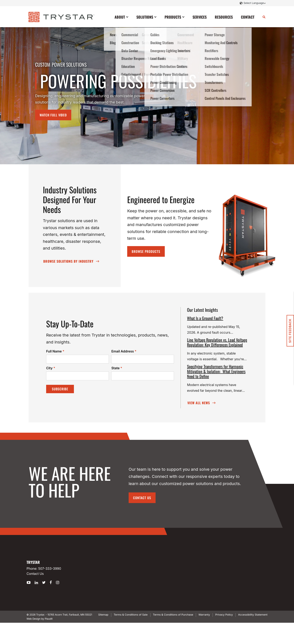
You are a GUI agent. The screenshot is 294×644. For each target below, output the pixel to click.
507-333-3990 (50, 569)
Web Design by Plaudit (40, 619)
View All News (199, 403)
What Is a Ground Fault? (205, 318)
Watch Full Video (53, 115)
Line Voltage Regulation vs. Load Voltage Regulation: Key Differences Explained (217, 342)
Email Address (124, 351)
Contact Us (142, 498)
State (117, 368)
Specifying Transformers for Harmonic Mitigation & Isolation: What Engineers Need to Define (216, 371)
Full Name (55, 351)
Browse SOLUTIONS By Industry (68, 261)
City (51, 368)
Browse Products (146, 251)
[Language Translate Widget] (254, 3)
